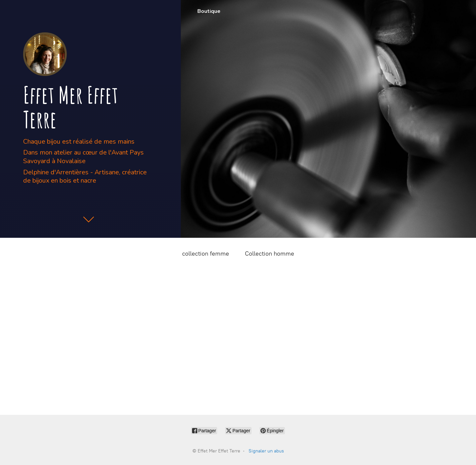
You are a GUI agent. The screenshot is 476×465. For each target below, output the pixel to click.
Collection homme (270, 254)
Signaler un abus (266, 451)
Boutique (209, 11)
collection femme (206, 254)
